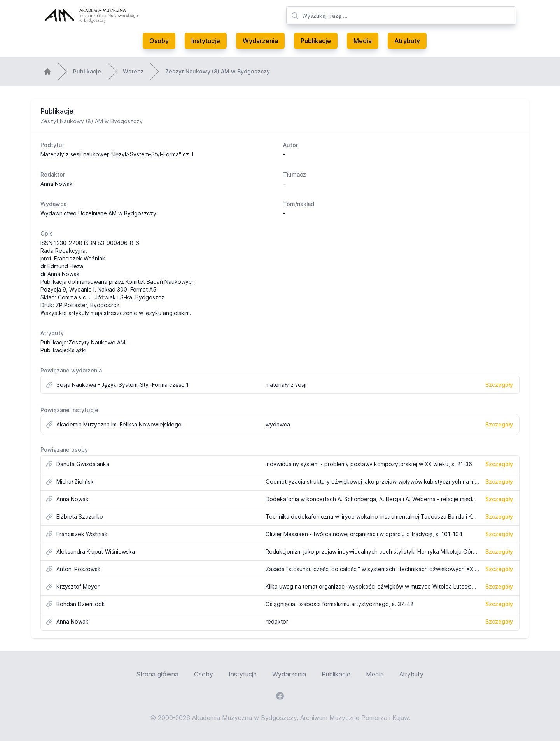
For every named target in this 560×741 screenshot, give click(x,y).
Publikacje (316, 41)
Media (363, 41)
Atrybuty (407, 41)
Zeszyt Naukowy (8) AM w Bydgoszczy (218, 71)
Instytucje (206, 41)
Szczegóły (499, 385)
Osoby (159, 41)
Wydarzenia (260, 41)
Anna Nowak (57, 184)
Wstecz (133, 71)
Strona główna (157, 674)
